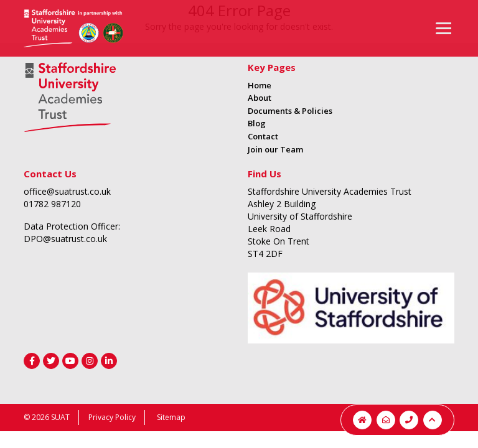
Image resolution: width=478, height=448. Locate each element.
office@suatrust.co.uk (67, 191)
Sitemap (171, 417)
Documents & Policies (290, 111)
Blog (257, 123)
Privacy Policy (112, 417)
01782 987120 (52, 204)
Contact (263, 136)
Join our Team (275, 149)
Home (260, 85)
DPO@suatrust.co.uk (65, 239)
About (260, 98)
